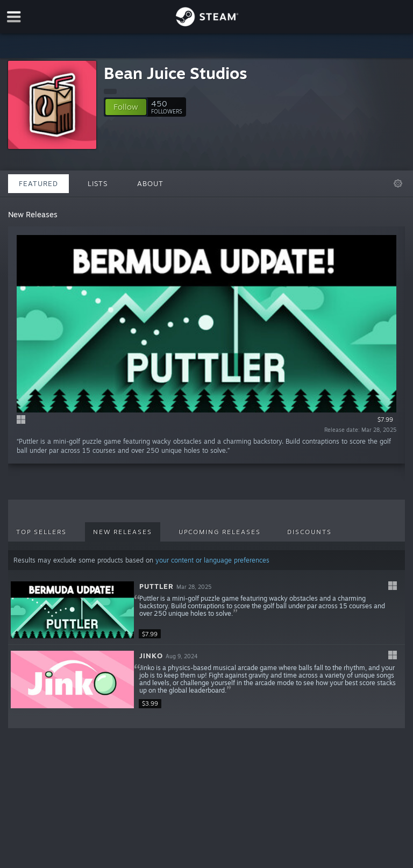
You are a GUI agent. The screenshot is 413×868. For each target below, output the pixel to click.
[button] (126, 107)
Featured (38, 183)
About (150, 183)
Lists (98, 183)
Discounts (309, 532)
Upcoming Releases (220, 532)
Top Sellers (41, 532)
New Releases (123, 532)
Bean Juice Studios (176, 73)
